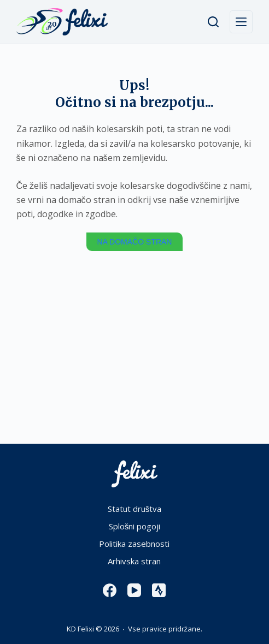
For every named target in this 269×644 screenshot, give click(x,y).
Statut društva (135, 509)
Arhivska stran (134, 561)
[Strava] (159, 590)
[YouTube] (134, 590)
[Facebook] (110, 590)
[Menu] (241, 22)
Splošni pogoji (135, 526)
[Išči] (213, 22)
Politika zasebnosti (134, 544)
